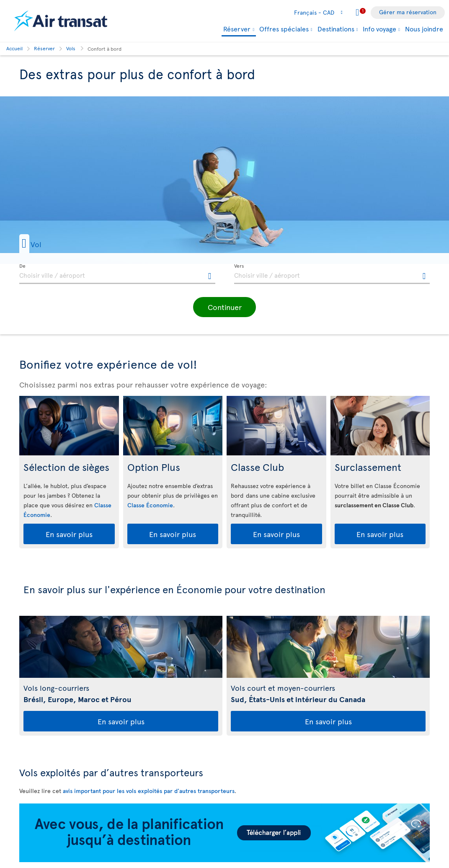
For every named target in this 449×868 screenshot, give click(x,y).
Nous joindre (424, 28)
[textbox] (117, 274)
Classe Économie (150, 505)
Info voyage (379, 28)
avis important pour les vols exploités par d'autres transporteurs (149, 791)
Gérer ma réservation (408, 12)
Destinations (336, 28)
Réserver (237, 29)
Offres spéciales (284, 28)
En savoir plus (69, 534)
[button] (48, 244)
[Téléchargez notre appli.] (224, 860)
